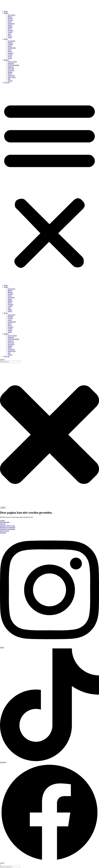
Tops (9, 34)
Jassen (10, 22)
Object (10, 74)
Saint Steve (11, 76)
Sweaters (11, 30)
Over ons (7, 82)
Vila (9, 79)
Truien (10, 36)
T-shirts (10, 32)
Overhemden (12, 48)
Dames (6, 13)
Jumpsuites (11, 24)
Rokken (10, 27)
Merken (6, 60)
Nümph (10, 72)
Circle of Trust (12, 62)
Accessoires (11, 15)
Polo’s (10, 50)
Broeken (10, 20)
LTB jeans (11, 69)
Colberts (10, 44)
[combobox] (10, 362)
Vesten (10, 37)
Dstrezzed (11, 63)
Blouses (10, 18)
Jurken (10, 25)
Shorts (10, 29)
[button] (49, 184)
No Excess (11, 70)
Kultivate (11, 67)
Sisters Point (12, 77)
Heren (6, 39)
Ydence (10, 81)
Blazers (10, 17)
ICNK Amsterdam (13, 65)
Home (6, 11)
